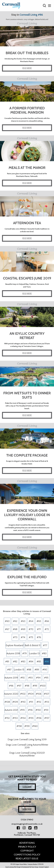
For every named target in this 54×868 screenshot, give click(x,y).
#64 (31, 621)
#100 (43, 686)
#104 (31, 694)
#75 (31, 637)
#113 (47, 702)
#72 (47, 629)
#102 (23, 694)
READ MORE (27, 68)
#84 (31, 661)
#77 (45, 645)
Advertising (27, 843)
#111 (31, 702)
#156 (39, 718)
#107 (47, 694)
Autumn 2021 (11, 710)
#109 (15, 702)
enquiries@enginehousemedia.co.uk (27, 824)
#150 (38, 710)
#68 (15, 629)
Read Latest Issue (27, 859)
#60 (7, 621)
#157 (47, 718)
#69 (23, 629)
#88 (29, 670)
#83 (23, 661)
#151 (46, 710)
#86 (47, 661)
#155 (31, 718)
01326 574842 (27, 820)
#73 (15, 637)
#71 (39, 629)
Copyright (27, 851)
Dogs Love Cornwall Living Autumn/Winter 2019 (27, 746)
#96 (11, 686)
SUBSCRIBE (27, 787)
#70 (31, 629)
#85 (39, 661)
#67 (7, 629)
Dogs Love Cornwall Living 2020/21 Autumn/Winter (27, 754)
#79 (24, 653)
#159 (27, 726)
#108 (7, 702)
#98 (27, 686)
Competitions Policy (27, 855)
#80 (44, 653)
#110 (23, 702)
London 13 (34, 653)
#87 (9, 670)
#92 (23, 678)
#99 (35, 686)
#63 (23, 621)
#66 (47, 621)
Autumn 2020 (11, 694)
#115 (22, 710)
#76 (39, 637)
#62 (15, 621)
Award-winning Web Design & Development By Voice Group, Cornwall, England (27, 867)
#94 (38, 678)
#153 (15, 718)
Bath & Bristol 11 (33, 645)
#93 (30, 678)
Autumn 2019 (11, 678)
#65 (39, 621)
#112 (39, 702)
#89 (37, 670)
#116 (30, 710)
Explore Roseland (15, 645)
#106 (39, 694)
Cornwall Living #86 (31, 15)
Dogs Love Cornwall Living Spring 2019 (27, 739)
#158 (19, 726)
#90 (45, 670)
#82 (15, 661)
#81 (7, 661)
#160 (35, 726)
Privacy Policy (27, 847)
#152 (7, 718)
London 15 (19, 670)
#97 (19, 686)
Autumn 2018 (13, 653)
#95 (46, 678)
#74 (23, 637)
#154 (23, 718)
